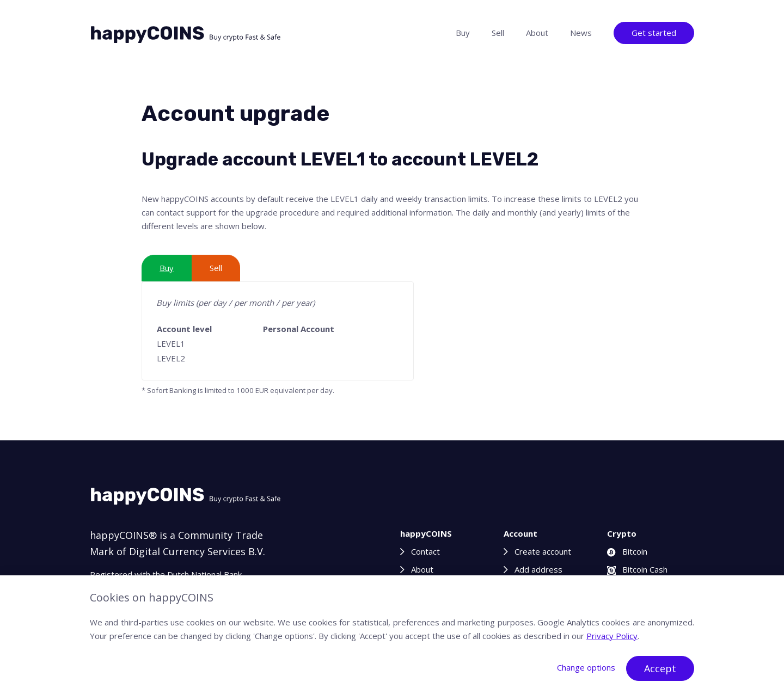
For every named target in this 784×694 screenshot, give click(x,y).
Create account (543, 551)
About (537, 33)
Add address (538, 569)
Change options (586, 667)
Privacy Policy (612, 636)
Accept (660, 668)
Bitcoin (627, 551)
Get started (654, 33)
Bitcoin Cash (637, 569)
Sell (498, 33)
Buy (463, 33)
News (581, 33)
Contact (425, 551)
